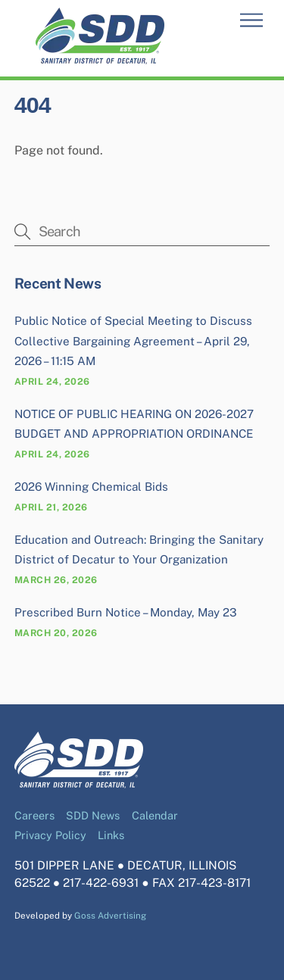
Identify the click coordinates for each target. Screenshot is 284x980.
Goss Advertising (110, 916)
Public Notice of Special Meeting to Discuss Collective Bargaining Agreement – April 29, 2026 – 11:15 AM (133, 341)
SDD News (93, 815)
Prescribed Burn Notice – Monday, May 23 (126, 612)
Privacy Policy (50, 835)
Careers (34, 815)
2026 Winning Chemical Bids (91, 487)
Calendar (155, 815)
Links (111, 835)
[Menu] (251, 21)
